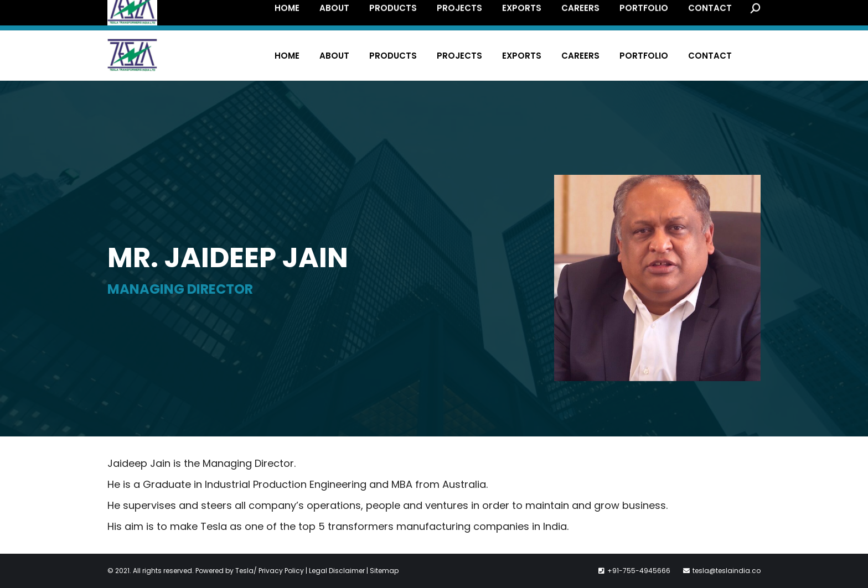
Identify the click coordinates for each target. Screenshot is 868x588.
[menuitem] (287, 56)
